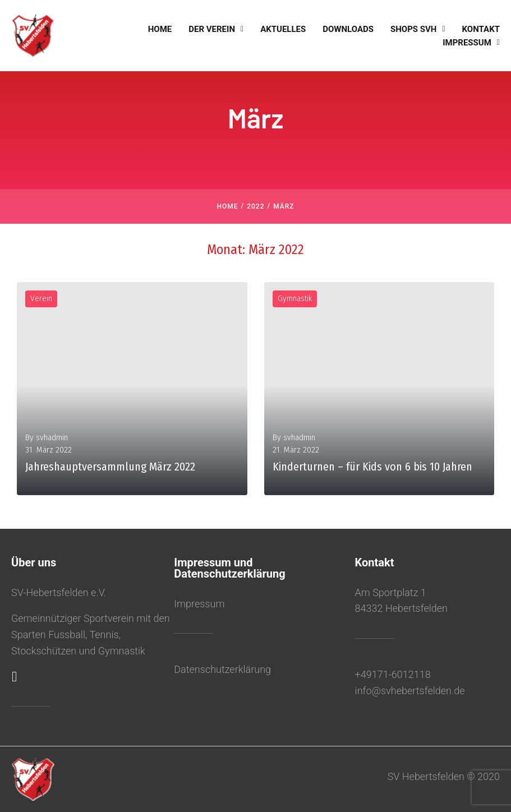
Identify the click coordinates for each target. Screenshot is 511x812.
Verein (41, 299)
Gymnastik (295, 299)
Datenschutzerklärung (222, 669)
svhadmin (52, 438)
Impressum (199, 604)
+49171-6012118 (393, 674)
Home (227, 206)
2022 (256, 206)
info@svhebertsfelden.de (410, 691)
